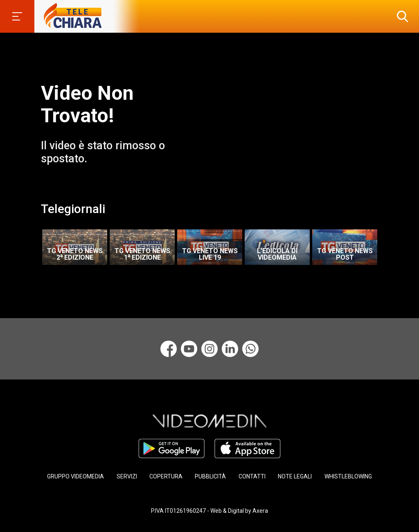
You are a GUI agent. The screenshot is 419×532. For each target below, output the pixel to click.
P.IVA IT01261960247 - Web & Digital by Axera (209, 511)
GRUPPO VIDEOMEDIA (75, 476)
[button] (401, 16)
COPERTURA (166, 476)
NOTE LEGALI (295, 476)
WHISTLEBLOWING (348, 476)
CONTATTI (252, 476)
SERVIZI (127, 476)
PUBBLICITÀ (210, 476)
